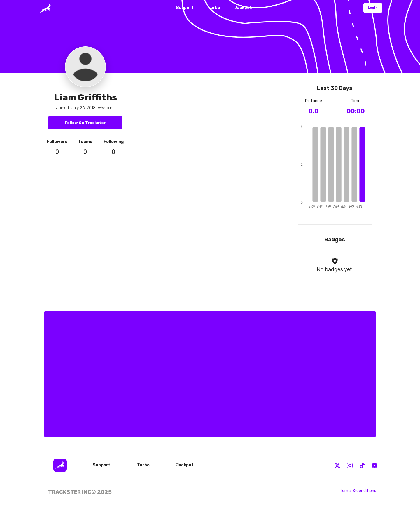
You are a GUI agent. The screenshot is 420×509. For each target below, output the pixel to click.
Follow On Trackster (85, 123)
